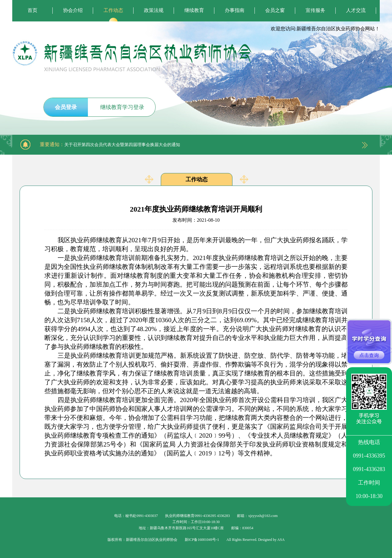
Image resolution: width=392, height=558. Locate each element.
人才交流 (356, 10)
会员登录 (66, 107)
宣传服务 (315, 10)
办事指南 (235, 10)
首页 (32, 10)
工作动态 (113, 10)
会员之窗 (275, 10)
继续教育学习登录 (122, 107)
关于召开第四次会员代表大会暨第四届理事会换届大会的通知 (122, 145)
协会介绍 (73, 10)
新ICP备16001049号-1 (202, 540)
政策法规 (154, 10)
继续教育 (194, 10)
